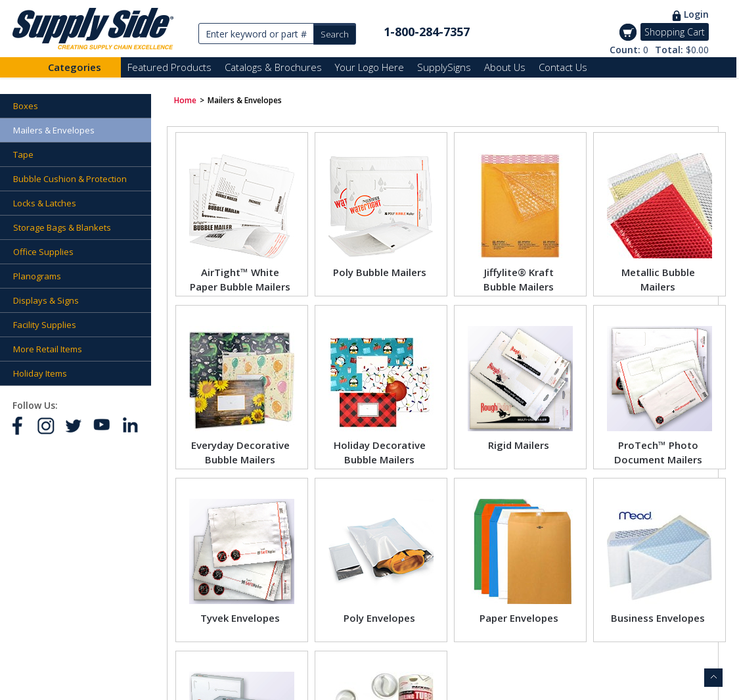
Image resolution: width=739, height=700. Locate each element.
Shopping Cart (675, 32)
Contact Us (563, 67)
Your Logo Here (369, 67)
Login (696, 14)
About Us (505, 67)
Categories (75, 67)
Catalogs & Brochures (273, 67)
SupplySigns (444, 67)
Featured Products (169, 67)
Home (185, 100)
